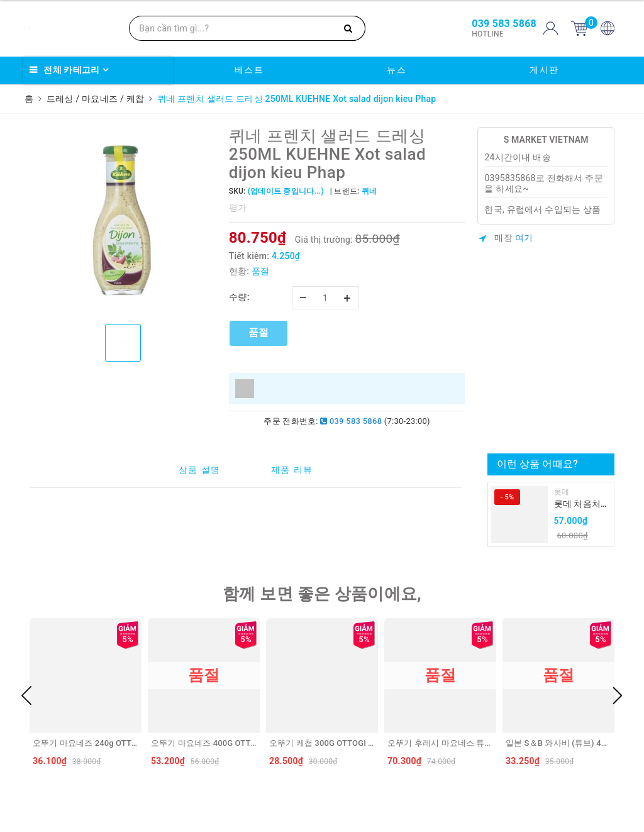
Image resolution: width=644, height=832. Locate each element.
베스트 (249, 70)
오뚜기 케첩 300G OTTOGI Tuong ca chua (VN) (356, 743)
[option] (123, 221)
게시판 (544, 70)
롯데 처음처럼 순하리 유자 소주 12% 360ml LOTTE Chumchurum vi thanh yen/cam (582, 505)
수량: (239, 297)
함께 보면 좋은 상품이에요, (322, 594)
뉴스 (397, 70)
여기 (524, 238)
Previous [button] (26, 696)
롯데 (562, 492)
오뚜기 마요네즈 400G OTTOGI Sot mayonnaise (239, 743)
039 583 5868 (351, 421)
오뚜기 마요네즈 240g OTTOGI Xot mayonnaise (120, 743)
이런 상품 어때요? (537, 464)
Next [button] (618, 696)
